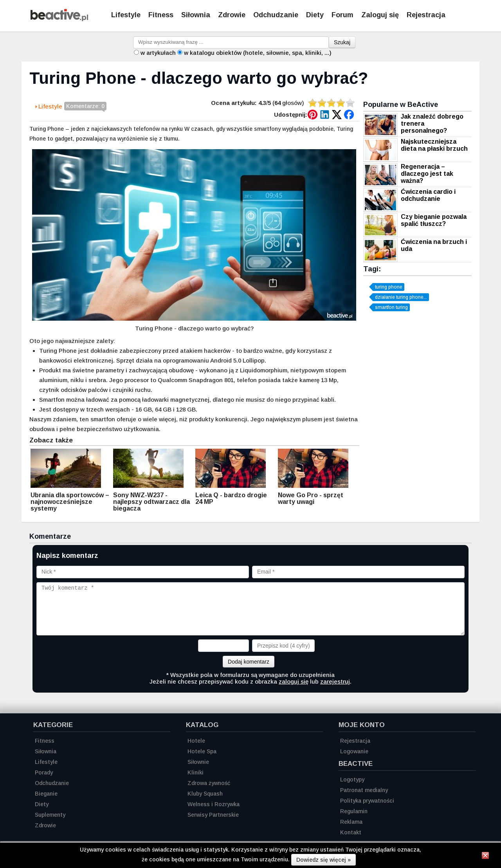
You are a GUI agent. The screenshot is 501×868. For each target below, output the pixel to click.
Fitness (161, 15)
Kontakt (351, 832)
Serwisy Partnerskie (213, 815)
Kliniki (196, 772)
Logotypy (352, 780)
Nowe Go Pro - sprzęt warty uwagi (311, 498)
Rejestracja (355, 741)
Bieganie (46, 794)
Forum (342, 15)
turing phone (389, 287)
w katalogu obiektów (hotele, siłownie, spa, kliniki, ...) (258, 53)
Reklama (351, 822)
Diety (315, 15)
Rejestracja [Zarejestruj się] (426, 15)
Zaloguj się (380, 15)
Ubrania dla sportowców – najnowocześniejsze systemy (70, 502)
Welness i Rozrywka (214, 804)
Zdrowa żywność (209, 783)
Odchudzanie (276, 15)
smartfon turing (391, 307)
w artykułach (158, 53)
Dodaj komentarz (249, 662)
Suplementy (50, 815)
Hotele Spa (202, 751)
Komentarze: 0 (85, 107)
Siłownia (196, 15)
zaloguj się (294, 681)
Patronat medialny (364, 790)
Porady (44, 772)
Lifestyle (126, 15)
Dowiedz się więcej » (323, 860)
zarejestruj (335, 681)
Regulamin (354, 811)
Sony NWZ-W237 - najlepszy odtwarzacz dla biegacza (151, 502)
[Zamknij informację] (485, 857)
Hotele (196, 741)
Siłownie (198, 762)
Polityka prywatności (367, 801)
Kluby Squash (205, 794)
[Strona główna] (59, 19)
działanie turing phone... (401, 297)
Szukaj (342, 42)
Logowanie (354, 751)
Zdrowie (232, 15)
